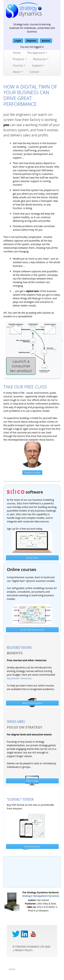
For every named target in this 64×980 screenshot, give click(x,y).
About (18, 72)
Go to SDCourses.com (32, 630)
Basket (46, 41)
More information (32, 703)
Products (20, 59)
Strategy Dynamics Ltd (30, 947)
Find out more (32, 846)
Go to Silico (32, 558)
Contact (34, 72)
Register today (32, 472)
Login (18, 41)
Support (38, 65)
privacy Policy (24, 950)
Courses (19, 65)
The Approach (37, 53)
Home (17, 53)
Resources (41, 59)
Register (31, 41)
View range (32, 781)
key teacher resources (19, 678)
